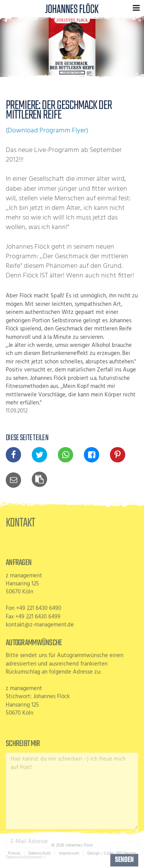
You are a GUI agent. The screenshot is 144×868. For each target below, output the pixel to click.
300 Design (126, 853)
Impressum (69, 853)
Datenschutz (40, 853)
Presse (14, 853)
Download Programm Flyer (47, 131)
